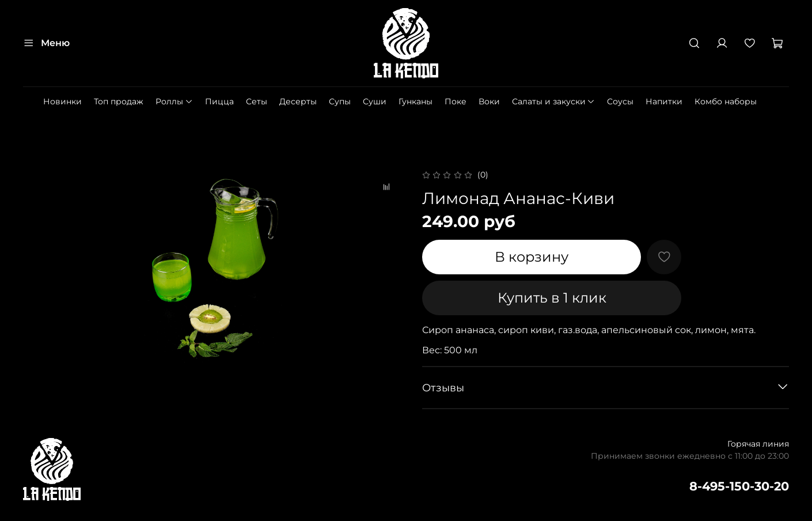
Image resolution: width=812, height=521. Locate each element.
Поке (456, 101)
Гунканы (416, 101)
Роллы (174, 101)
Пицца (219, 101)
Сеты (257, 101)
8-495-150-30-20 (739, 486)
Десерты (298, 101)
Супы (340, 101)
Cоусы (620, 101)
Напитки (664, 101)
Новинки (62, 101)
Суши (375, 101)
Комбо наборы (726, 101)
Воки (489, 101)
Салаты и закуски (554, 101)
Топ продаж (119, 101)
